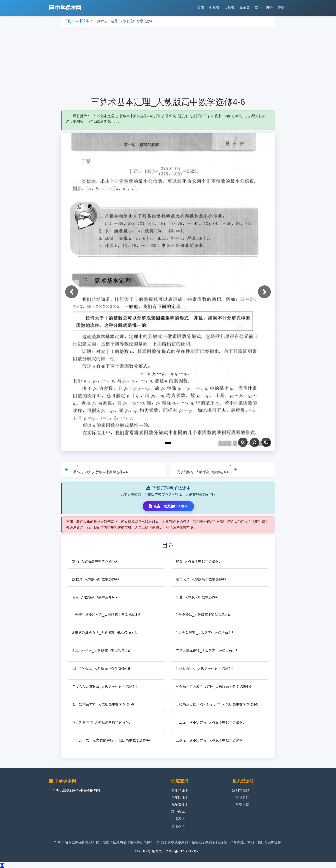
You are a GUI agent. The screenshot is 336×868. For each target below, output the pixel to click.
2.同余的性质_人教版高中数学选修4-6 (205, 669)
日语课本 (178, 819)
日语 (269, 8)
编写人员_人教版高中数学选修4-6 (201, 579)
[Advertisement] (168, 62)
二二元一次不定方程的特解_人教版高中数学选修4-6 (112, 740)
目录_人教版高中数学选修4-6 (94, 597)
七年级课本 (180, 790)
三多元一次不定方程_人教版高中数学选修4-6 (210, 740)
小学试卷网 (241, 797)
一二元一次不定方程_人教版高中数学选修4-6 (210, 722)
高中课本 (82, 21)
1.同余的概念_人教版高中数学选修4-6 (101, 669)
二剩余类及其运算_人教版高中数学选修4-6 (105, 687)
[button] (72, 292)
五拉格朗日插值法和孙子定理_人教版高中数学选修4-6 (217, 704)
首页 (201, 8)
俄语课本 (178, 826)
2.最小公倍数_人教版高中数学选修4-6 (101, 651)
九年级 (244, 8)
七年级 (214, 8)
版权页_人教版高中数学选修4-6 (96, 579)
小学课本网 (241, 805)
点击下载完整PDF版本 (168, 506)
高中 (258, 8)
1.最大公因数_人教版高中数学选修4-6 (205, 633)
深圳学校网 (241, 790)
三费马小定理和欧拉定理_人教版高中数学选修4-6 (213, 687)
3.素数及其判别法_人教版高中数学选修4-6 (104, 633)
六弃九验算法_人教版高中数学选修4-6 (101, 722)
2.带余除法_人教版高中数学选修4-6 (203, 615)
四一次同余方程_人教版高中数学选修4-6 (103, 704)
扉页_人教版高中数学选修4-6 (198, 561)
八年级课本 (180, 797)
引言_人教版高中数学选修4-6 (198, 597)
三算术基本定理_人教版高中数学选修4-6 (207, 651)
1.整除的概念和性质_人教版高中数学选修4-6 (106, 615)
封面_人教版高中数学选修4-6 (94, 561)
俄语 (281, 8)
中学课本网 (65, 8)
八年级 (229, 8)
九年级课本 (180, 805)
